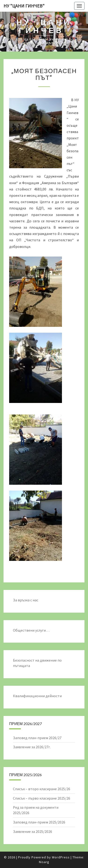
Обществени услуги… (31, 630)
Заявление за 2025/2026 (33, 831)
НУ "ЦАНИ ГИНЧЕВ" (24, 6)
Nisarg (44, 862)
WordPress (61, 857)
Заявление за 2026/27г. (32, 747)
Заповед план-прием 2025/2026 (39, 822)
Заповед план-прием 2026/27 (37, 738)
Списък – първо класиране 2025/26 (42, 798)
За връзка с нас (26, 600)
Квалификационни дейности (37, 696)
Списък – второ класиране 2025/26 (42, 789)
